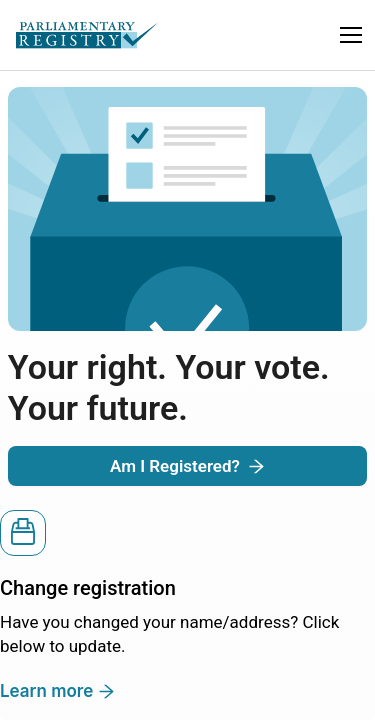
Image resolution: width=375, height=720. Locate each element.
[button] (351, 35)
